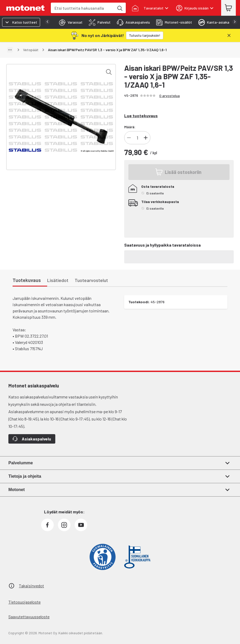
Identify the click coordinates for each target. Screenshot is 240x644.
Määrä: (130, 127)
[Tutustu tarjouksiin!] (145, 35)
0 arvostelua (170, 96)
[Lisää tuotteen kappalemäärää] (146, 138)
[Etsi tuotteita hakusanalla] (119, 8)
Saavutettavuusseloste (29, 617)
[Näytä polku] (10, 50)
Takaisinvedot (31, 586)
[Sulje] (229, 35)
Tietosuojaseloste (24, 602)
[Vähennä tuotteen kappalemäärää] (129, 138)
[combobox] (83, 8)
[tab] (69, 22)
